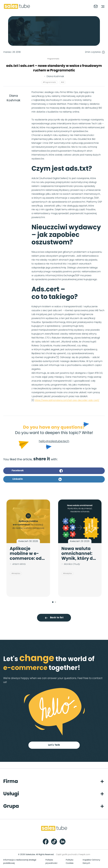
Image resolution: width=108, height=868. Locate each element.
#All (62, 82)
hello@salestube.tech (54, 441)
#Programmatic (49, 82)
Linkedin (37, 479)
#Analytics (16, 573)
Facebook (37, 471)
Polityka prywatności (51, 861)
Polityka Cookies (70, 861)
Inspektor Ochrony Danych (91, 861)
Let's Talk (54, 745)
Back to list (54, 618)
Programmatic (53, 59)
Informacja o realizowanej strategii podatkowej (20, 861)
